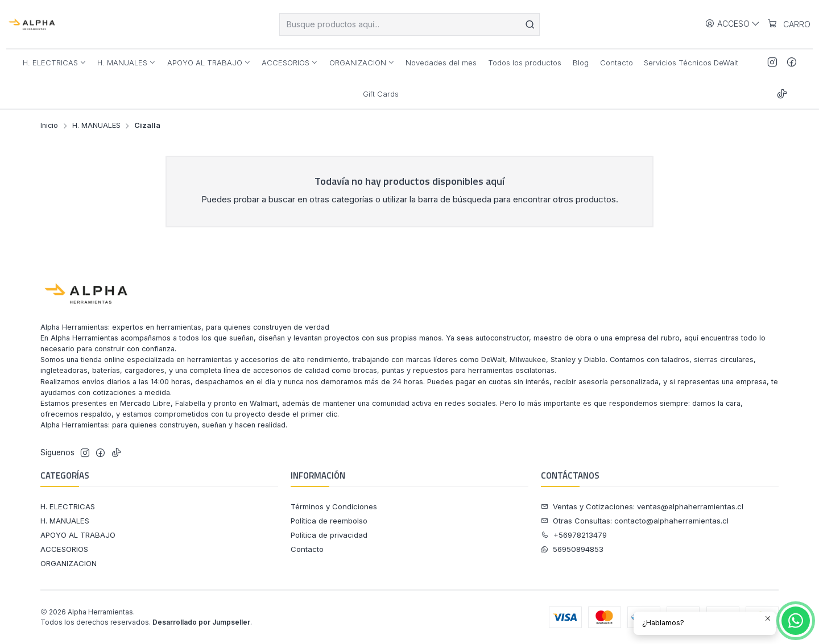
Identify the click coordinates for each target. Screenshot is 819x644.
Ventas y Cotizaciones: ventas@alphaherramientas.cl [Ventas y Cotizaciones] (642, 506)
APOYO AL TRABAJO (78, 535)
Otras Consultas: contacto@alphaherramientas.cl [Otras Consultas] (635, 521)
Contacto (307, 549)
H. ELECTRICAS (68, 506)
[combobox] (409, 24)
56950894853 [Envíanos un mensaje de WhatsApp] (572, 549)
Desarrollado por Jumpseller (201, 622)
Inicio (49, 126)
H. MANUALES (96, 126)
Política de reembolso (329, 521)
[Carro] (789, 24)
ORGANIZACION (69, 563)
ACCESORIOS (64, 549)
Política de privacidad (329, 535)
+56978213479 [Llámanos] (574, 535)
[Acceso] (733, 24)
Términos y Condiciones (334, 506)
